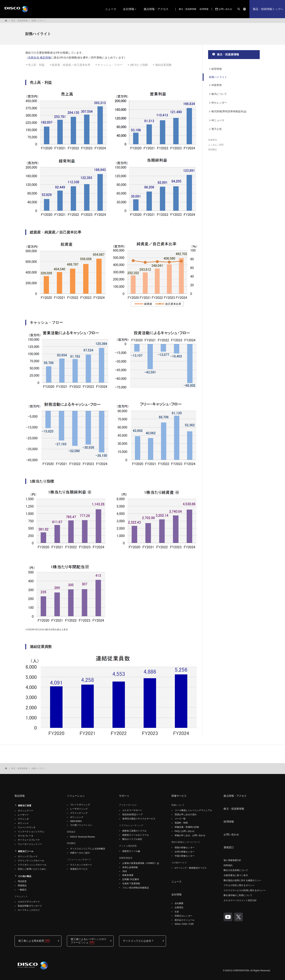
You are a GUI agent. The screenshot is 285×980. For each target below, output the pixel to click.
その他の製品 (25, 876)
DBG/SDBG (76, 821)
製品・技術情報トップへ (268, 9)
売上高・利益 (36, 65)
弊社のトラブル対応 (132, 839)
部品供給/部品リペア (133, 814)
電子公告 (217, 129)
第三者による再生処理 (31, 941)
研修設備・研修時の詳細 (187, 827)
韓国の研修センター (185, 848)
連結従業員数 (163, 65)
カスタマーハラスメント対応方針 (240, 900)
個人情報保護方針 (232, 860)
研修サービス (179, 796)
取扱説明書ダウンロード (30, 906)
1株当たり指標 (139, 65)
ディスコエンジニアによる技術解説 (88, 849)
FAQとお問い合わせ (185, 831)
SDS (125, 871)
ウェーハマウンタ (27, 827)
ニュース (111, 9)
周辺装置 (22, 881)
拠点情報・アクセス (156, 9)
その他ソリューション (81, 825)
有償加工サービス (79, 869)
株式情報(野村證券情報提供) (228, 111)
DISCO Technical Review (83, 837)
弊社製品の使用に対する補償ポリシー (242, 880)
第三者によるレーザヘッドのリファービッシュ (89, 941)
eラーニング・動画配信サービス (191, 868)
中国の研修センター (185, 856)
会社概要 (179, 903)
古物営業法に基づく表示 (236, 875)
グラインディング (79, 813)
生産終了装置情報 (131, 884)
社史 (177, 912)
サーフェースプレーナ (29, 840)
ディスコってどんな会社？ (138, 941)
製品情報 (20, 796)
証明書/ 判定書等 (131, 879)
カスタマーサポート (132, 810)
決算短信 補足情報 (39, 58)
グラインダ (23, 819)
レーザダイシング (79, 809)
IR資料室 (217, 85)
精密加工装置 (25, 806)
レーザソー (23, 815)
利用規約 (228, 865)
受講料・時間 (181, 823)
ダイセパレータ (26, 836)
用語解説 (212, 150)
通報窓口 (229, 847)
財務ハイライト (39, 21)
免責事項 (212, 140)
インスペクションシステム (31, 832)
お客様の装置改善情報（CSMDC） (140, 863)
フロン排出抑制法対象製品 (136, 888)
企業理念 (179, 908)
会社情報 (129, 9)
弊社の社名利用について (236, 870)
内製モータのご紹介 (80, 853)
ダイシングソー (26, 811)
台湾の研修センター (185, 852)
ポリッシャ (23, 823)
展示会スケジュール (185, 920)
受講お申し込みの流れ (186, 814)
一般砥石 (22, 890)
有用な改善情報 (130, 867)
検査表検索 (128, 875)
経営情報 (217, 69)
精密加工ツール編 (131, 851)
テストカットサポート (81, 865)
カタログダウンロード (29, 902)
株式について (219, 94)
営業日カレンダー (183, 916)
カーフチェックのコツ (29, 910)
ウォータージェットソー (30, 844)
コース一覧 (180, 819)
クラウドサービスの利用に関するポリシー (244, 890)
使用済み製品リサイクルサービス (139, 819)
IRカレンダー (219, 103)
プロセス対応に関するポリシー (239, 885)
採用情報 (204, 9)
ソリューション (76, 796)
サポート (124, 796)
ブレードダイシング (80, 805)
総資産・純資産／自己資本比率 (71, 65)
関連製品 (22, 886)
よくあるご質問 (216, 145)
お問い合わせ (223, 9)
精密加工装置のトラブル (134, 831)
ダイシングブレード (28, 856)
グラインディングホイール (31, 861)
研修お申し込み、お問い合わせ (190, 835)
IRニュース (218, 120)
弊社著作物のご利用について (238, 895)
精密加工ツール (26, 851)
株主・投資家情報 (188, 9)
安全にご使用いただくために (32, 869)
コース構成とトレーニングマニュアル (193, 810)
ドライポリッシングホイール (32, 865)
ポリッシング (77, 817)
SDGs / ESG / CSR (184, 924)
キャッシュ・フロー (110, 65)
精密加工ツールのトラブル (136, 835)
